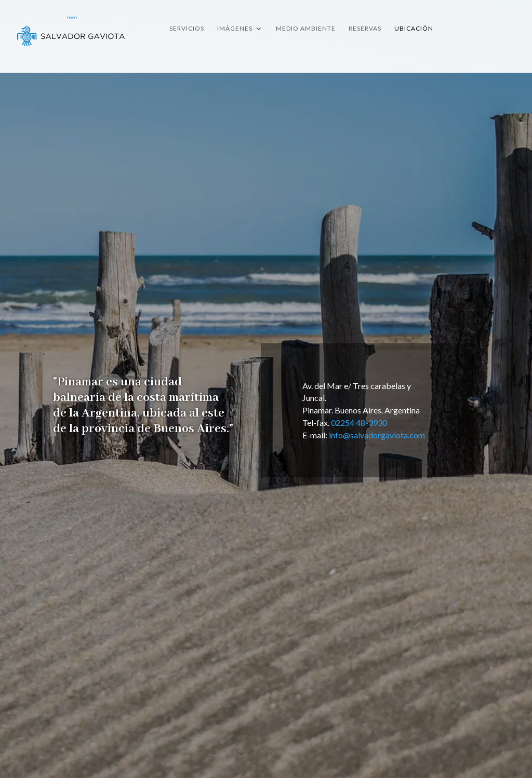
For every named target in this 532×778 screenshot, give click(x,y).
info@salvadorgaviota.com (377, 435)
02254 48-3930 (359, 422)
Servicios (187, 29)
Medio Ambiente (306, 29)
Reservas (365, 29)
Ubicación (414, 29)
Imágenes (235, 29)
